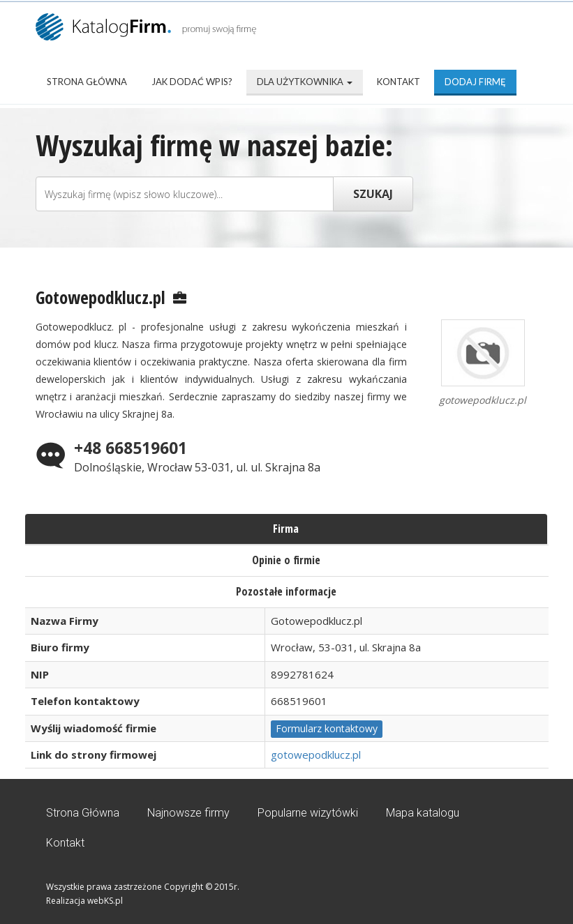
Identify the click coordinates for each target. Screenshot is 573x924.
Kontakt (399, 82)
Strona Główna (87, 82)
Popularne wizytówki (308, 813)
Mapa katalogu (423, 813)
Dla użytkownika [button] (305, 82)
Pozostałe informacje (286, 591)
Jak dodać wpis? (192, 82)
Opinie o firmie (286, 560)
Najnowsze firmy (188, 813)
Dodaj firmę (475, 82)
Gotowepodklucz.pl (101, 297)
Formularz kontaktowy (327, 728)
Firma (286, 529)
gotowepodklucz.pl (316, 755)
